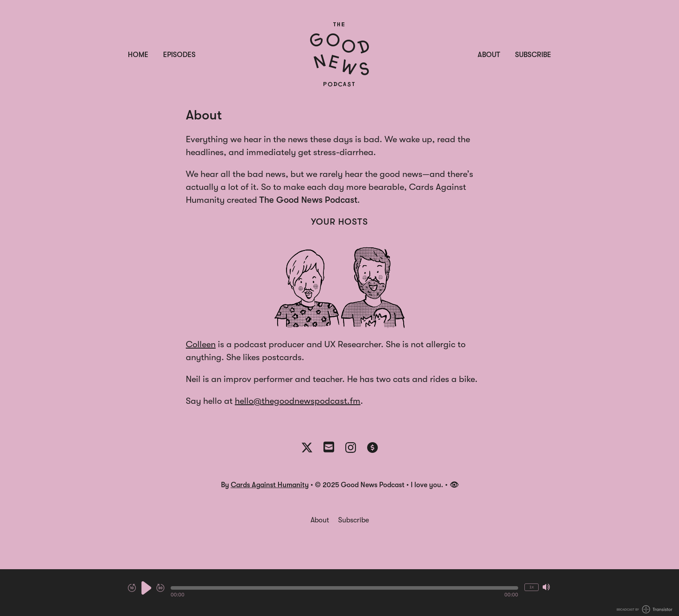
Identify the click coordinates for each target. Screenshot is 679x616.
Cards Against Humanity (270, 485)
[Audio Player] (339, 593)
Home (138, 55)
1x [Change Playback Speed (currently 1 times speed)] (532, 587)
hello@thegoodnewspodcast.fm (298, 401)
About (489, 55)
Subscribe (533, 55)
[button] (344, 588)
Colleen (201, 344)
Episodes (179, 55)
